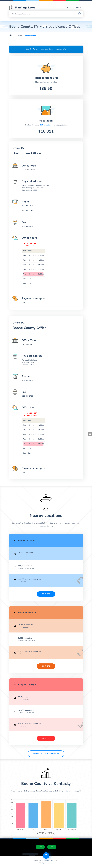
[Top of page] (46, 856)
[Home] (11, 35)
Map (69, 8)
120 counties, (46, 125)
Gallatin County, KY (27, 613)
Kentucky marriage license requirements (49, 49)
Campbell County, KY (28, 685)
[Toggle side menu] (90, 434)
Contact (77, 8)
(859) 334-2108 (27, 206)
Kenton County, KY (27, 540)
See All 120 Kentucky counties (46, 754)
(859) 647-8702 (27, 380)
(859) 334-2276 (27, 211)
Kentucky (18, 35)
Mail (52, 847)
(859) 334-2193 (27, 226)
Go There (46, 594)
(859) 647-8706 (27, 396)
